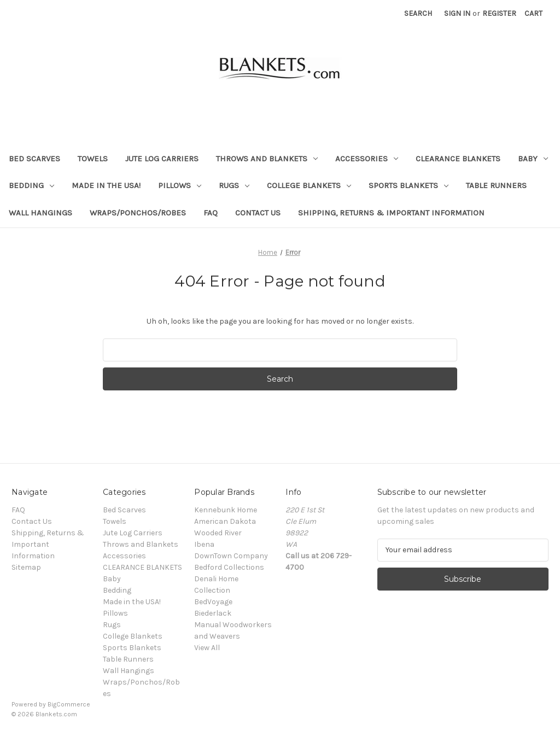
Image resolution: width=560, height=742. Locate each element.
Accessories (367, 159)
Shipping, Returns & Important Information (391, 213)
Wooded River (218, 533)
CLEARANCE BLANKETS (458, 159)
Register (499, 13)
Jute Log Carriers (162, 159)
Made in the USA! (106, 185)
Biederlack (213, 613)
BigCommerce (69, 704)
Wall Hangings (40, 213)
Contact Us (258, 213)
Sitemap (26, 567)
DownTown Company (231, 556)
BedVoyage (213, 602)
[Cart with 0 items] (533, 13)
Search (418, 13)
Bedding (31, 185)
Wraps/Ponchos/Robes (138, 213)
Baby (533, 159)
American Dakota (225, 521)
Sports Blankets (409, 185)
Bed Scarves (34, 159)
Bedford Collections (229, 567)
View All (207, 648)
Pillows (180, 185)
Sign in (457, 13)
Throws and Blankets (267, 159)
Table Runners (496, 185)
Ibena (204, 544)
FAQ (211, 213)
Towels (93, 159)
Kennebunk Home (226, 510)
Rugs (234, 185)
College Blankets (309, 185)
